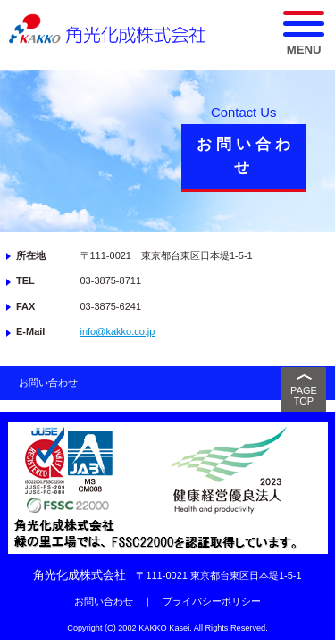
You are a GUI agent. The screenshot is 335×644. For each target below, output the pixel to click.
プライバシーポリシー (212, 601)
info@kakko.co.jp (118, 331)
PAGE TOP (304, 396)
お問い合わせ (48, 382)
